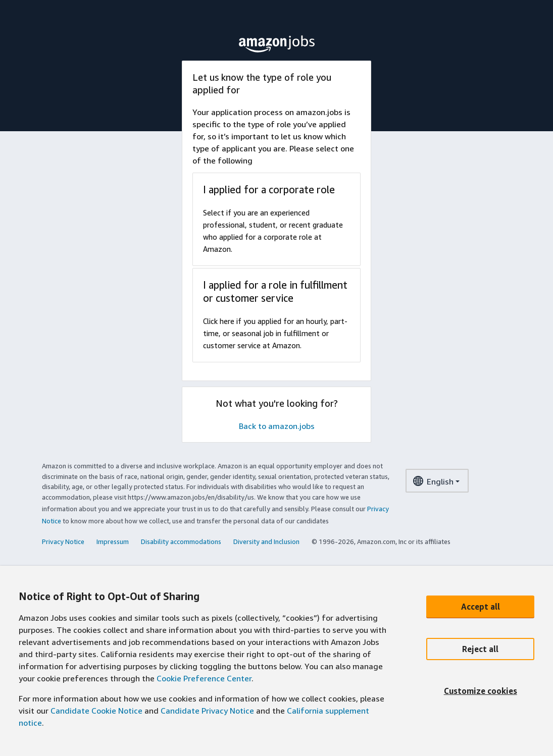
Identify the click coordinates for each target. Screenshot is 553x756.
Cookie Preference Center (204, 678)
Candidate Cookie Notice (96, 711)
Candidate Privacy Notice (207, 711)
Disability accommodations (181, 542)
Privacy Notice (63, 542)
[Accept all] (480, 607)
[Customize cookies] (480, 691)
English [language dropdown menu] (433, 483)
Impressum (113, 542)
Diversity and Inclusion (266, 542)
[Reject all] (480, 649)
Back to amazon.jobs (277, 426)
